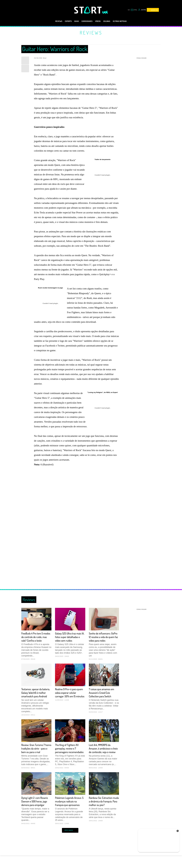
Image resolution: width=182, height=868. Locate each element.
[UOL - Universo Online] (105, 12)
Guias (74, 21)
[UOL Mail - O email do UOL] (134, 10)
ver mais (70, 844)
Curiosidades (86, 21)
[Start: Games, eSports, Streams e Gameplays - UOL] (88, 10)
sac (129, 10)
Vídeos (99, 21)
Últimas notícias (125, 21)
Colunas (109, 21)
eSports (64, 21)
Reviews (53, 21)
